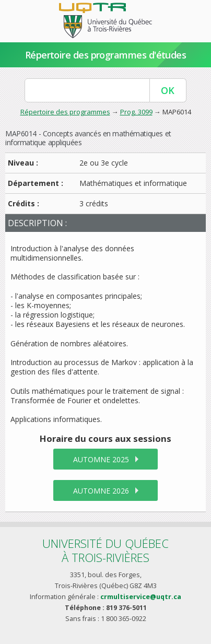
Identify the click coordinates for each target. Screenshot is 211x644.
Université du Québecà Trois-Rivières (105, 550)
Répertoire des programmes (65, 112)
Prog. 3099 (136, 112)
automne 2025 (101, 459)
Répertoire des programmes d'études (106, 55)
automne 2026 (101, 491)
